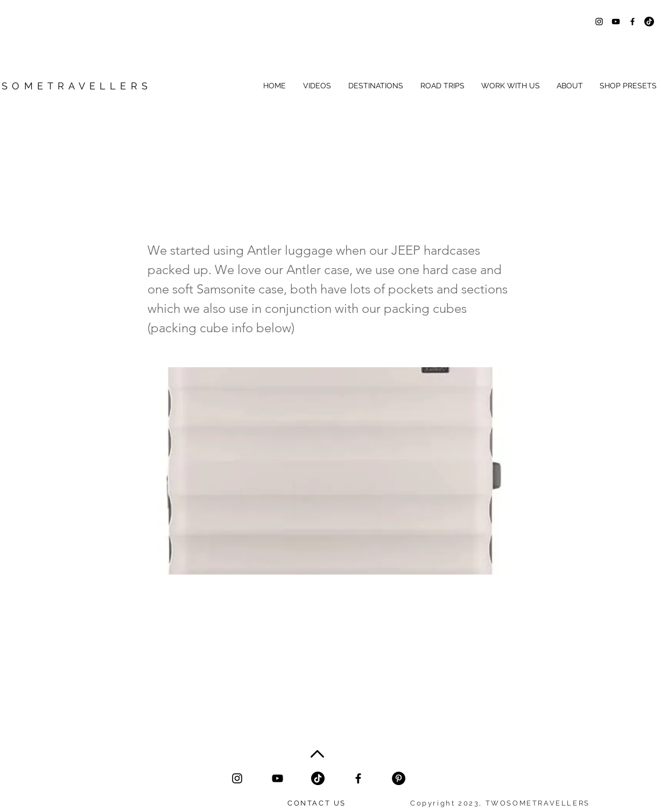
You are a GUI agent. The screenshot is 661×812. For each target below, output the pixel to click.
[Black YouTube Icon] (616, 22)
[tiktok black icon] (318, 778)
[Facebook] (358, 778)
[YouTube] (277, 778)
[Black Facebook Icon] (632, 22)
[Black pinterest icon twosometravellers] (399, 778)
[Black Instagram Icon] (599, 22)
